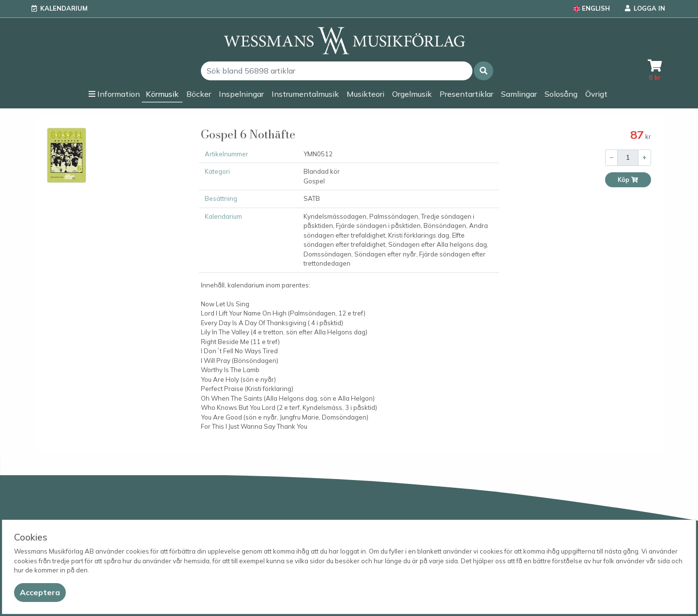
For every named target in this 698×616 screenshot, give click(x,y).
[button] (484, 71)
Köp (628, 180)
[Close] (40, 593)
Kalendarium (64, 8)
